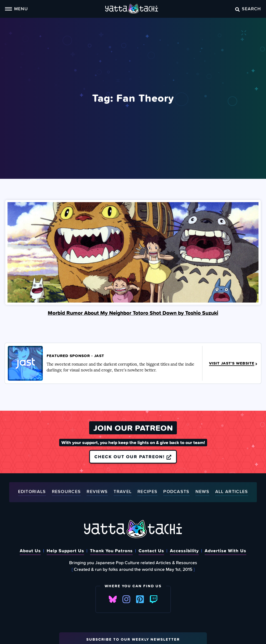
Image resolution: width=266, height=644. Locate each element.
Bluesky (113, 599)
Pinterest (140, 599)
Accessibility (184, 551)
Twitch (154, 599)
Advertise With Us (225, 551)
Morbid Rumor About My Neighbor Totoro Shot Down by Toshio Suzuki (133, 313)
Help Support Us (65, 551)
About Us (30, 551)
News (202, 492)
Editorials (32, 492)
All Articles (232, 492)
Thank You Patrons (111, 551)
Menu (16, 9)
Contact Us (151, 551)
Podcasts (176, 492)
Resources (66, 492)
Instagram (126, 599)
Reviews (97, 492)
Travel (123, 492)
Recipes (147, 492)
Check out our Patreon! (133, 457)
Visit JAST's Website (234, 363)
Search (248, 9)
